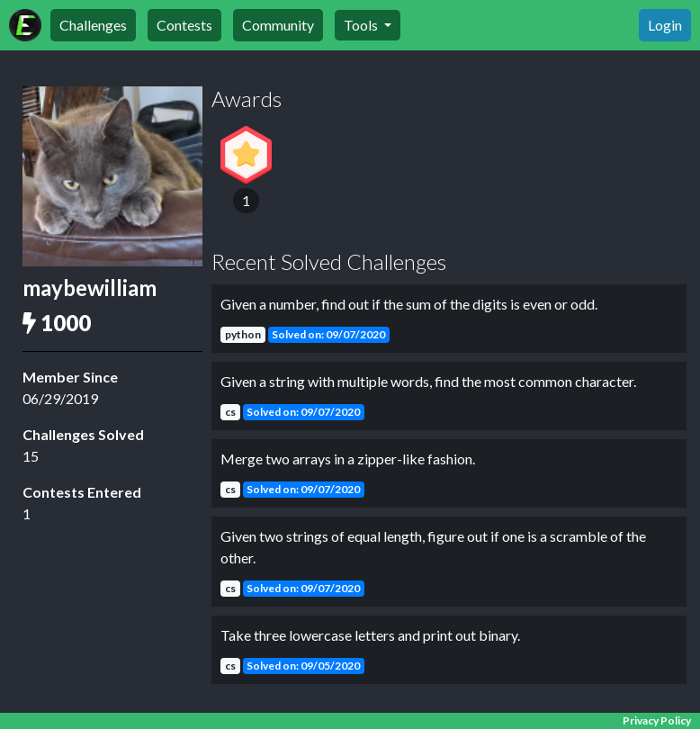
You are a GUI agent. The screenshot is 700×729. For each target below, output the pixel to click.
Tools (362, 25)
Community (278, 25)
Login (665, 25)
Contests (184, 25)
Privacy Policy (657, 720)
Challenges (93, 25)
